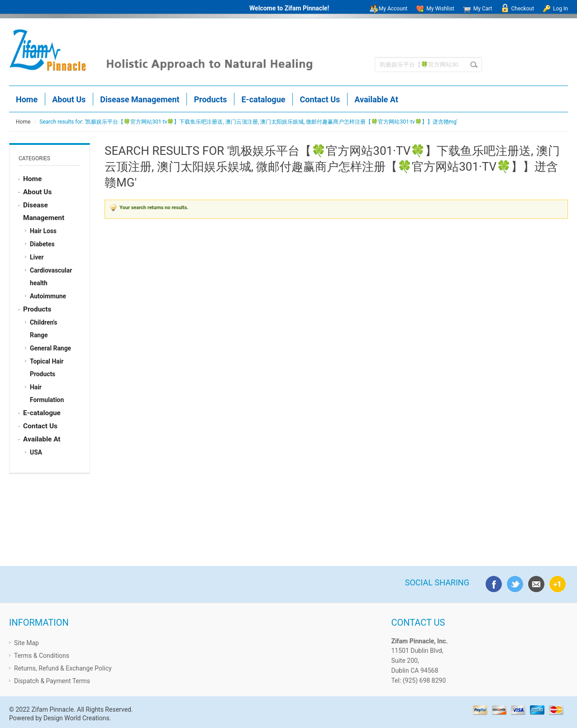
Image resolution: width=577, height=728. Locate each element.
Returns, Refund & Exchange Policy (63, 668)
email (534, 583)
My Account (393, 9)
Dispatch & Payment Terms (52, 681)
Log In (560, 9)
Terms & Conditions (42, 656)
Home (23, 122)
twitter (513, 583)
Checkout (523, 9)
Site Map (26, 643)
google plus (556, 583)
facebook (492, 583)
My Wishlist (440, 9)
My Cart (483, 9)
